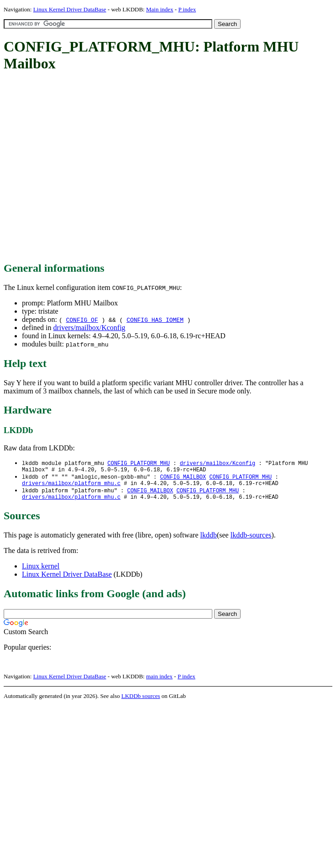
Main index (160, 9)
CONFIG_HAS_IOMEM (155, 320)
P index (187, 9)
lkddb (209, 540)
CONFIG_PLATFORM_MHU (139, 463)
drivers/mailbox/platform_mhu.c (71, 487)
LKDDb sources (141, 701)
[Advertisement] (86, 168)
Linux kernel (41, 571)
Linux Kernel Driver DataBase (70, 9)
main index (159, 682)
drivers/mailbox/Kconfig (89, 328)
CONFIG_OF (82, 320)
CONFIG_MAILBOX (183, 479)
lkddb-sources (251, 540)
